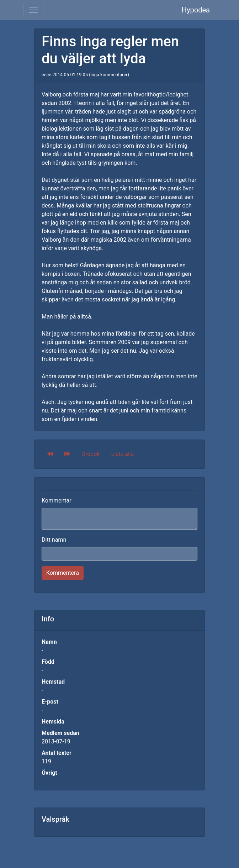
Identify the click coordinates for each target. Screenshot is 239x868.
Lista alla (123, 454)
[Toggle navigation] (33, 10)
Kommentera (63, 573)
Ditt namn (54, 540)
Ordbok (91, 454)
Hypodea (196, 10)
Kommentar (57, 501)
